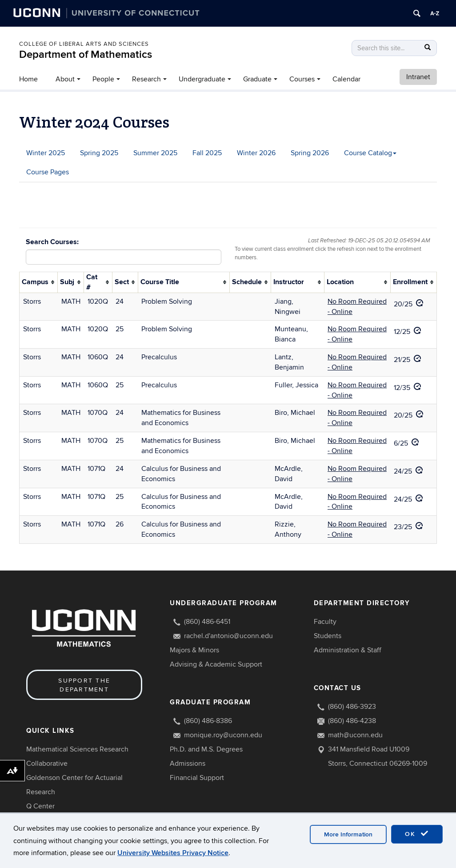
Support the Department (84, 685)
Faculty (325, 622)
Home (28, 79)
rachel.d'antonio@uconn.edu (228, 636)
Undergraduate (202, 79)
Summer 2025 (155, 153)
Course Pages (48, 172)
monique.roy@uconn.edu (223, 735)
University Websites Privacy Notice (173, 853)
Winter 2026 (256, 153)
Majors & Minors (194, 650)
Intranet (418, 77)
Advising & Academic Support (216, 664)
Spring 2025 (99, 153)
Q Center (40, 806)
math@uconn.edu (355, 735)
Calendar (346, 79)
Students (328, 636)
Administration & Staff (348, 650)
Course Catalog (370, 153)
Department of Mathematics (86, 54)
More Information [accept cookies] (348, 834)
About (65, 79)
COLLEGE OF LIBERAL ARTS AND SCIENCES (84, 44)
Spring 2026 (310, 153)
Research (146, 79)
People (103, 79)
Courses (302, 79)
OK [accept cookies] (417, 834)
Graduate (257, 79)
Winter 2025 (46, 153)
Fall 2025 (207, 153)
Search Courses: (52, 242)
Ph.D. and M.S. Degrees (206, 749)
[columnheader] (39, 283)
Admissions (188, 764)
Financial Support (197, 778)
